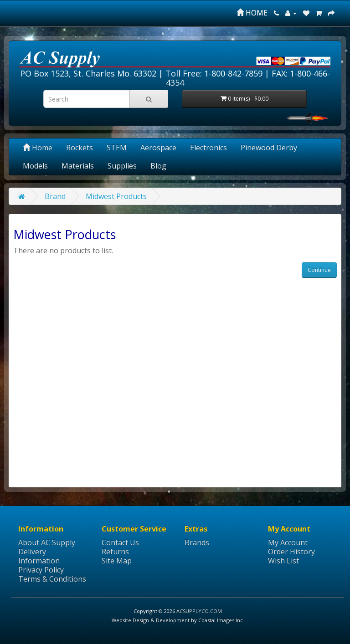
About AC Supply (47, 542)
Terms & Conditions (52, 579)
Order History (291, 552)
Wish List (283, 561)
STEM (117, 148)
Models (35, 166)
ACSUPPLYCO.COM (199, 611)
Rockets (80, 148)
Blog (158, 166)
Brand (55, 196)
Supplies (122, 166)
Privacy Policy (41, 570)
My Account (288, 542)
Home (38, 148)
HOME (252, 13)
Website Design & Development (151, 620)
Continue (319, 270)
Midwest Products (116, 196)
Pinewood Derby (269, 148)
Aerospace (158, 148)
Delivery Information (39, 556)
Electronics (208, 148)
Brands (197, 542)
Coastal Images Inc (221, 620)
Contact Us (120, 542)
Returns (115, 552)
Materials (78, 166)
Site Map (117, 561)
